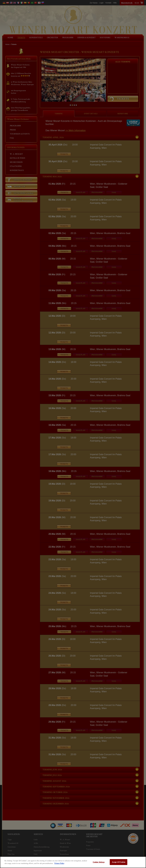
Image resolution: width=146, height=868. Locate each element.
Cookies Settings (99, 862)
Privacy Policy (59, 863)
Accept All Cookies (119, 862)
